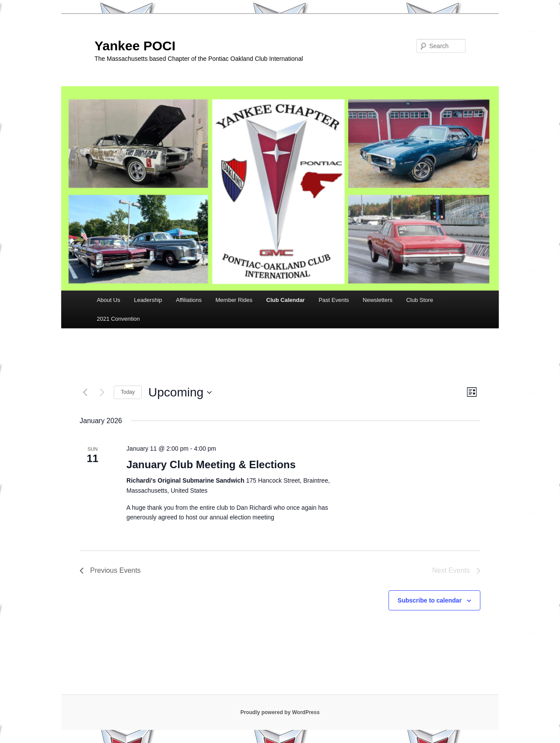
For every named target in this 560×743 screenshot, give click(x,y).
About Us (108, 300)
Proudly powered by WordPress (280, 712)
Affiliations (189, 300)
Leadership (148, 300)
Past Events (334, 300)
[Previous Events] (85, 393)
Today (128, 392)
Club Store (419, 300)
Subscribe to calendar (430, 600)
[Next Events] (102, 393)
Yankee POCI (135, 46)
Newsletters (378, 300)
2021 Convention (118, 319)
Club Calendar (286, 300)
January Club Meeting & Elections (211, 464)
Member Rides (234, 300)
